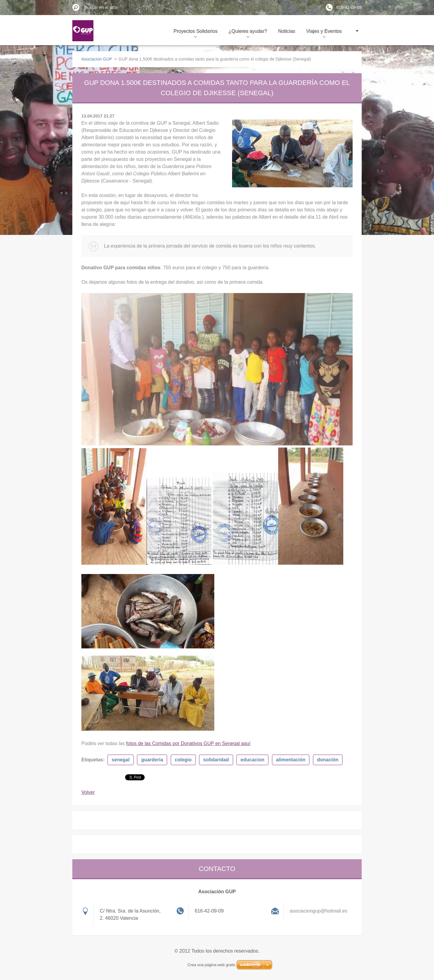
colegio (183, 760)
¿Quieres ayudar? (248, 33)
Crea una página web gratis (211, 965)
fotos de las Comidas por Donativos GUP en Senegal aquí (188, 743)
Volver (88, 792)
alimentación (291, 760)
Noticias (287, 31)
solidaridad (216, 760)
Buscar (76, 7)
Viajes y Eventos (324, 33)
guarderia (152, 760)
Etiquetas (92, 760)
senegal (121, 760)
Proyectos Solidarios (196, 33)
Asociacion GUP (97, 59)
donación (328, 760)
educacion (252, 760)
